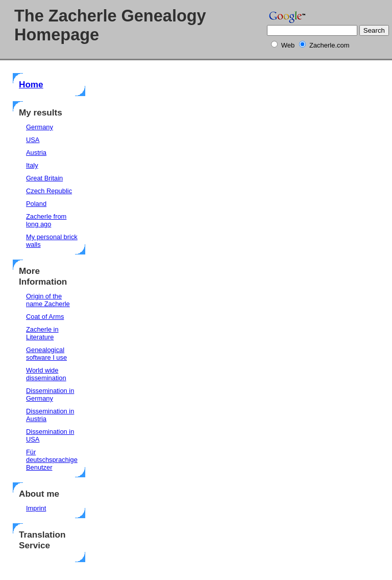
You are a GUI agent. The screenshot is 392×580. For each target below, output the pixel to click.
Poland (36, 204)
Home (31, 84)
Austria (36, 153)
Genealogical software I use (46, 354)
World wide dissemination (46, 374)
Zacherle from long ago (46, 220)
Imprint (36, 508)
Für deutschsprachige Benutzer (52, 460)
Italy (32, 165)
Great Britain (44, 178)
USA (33, 140)
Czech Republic (49, 191)
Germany (40, 127)
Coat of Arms (45, 317)
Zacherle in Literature (42, 333)
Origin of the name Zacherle (48, 300)
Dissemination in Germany (50, 395)
